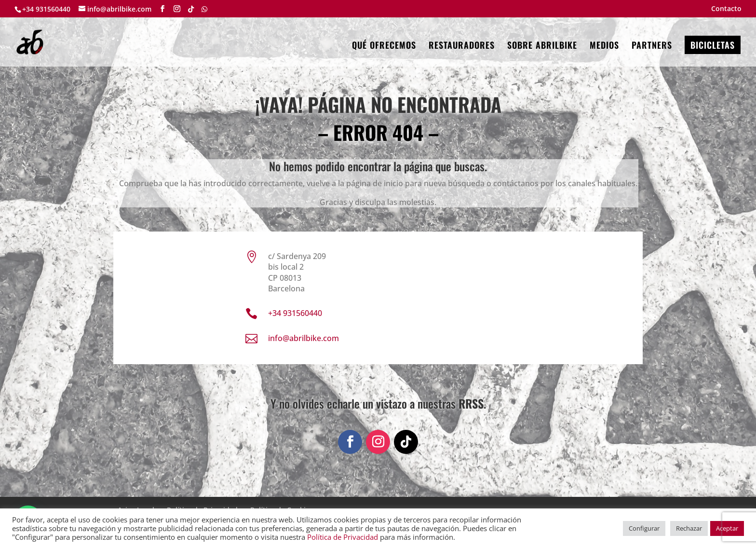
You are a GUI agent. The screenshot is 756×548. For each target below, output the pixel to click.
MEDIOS (604, 46)
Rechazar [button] (689, 528)
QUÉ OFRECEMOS (384, 46)
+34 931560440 (46, 9)
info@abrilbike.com (304, 338)
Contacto (726, 9)
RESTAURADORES (462, 46)
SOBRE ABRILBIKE (542, 46)
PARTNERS (652, 46)
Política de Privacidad (343, 537)
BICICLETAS (713, 45)
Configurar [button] (644, 528)
